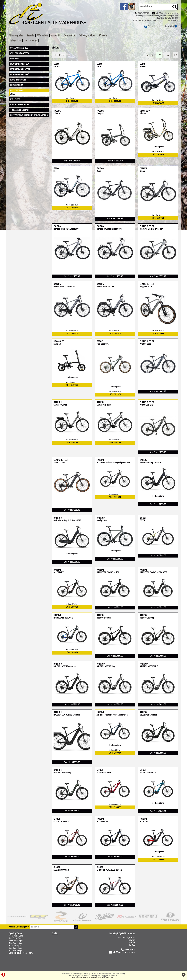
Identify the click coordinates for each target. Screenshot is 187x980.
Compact (100, 113)
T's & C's (103, 36)
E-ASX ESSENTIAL (104, 773)
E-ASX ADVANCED (61, 870)
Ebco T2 (57, 67)
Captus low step (60, 405)
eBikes (13, 94)
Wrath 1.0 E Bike (146, 405)
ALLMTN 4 (144, 821)
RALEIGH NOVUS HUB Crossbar (67, 715)
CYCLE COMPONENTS (20, 53)
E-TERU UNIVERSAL (148, 773)
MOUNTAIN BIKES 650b (20, 69)
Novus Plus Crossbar (148, 715)
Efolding (58, 344)
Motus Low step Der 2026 (150, 463)
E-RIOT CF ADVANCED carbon (109, 870)
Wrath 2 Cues (60, 463)
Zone (100, 171)
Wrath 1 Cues (146, 344)
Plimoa (144, 113)
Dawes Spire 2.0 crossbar (64, 287)
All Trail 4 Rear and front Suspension (112, 715)
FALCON (61, 111)
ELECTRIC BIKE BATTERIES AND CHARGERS (29, 115)
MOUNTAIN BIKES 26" (20, 64)
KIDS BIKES (15, 99)
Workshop (42, 36)
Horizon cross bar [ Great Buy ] (67, 229)
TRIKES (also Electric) (19, 110)
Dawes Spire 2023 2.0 (105, 287)
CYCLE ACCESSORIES (19, 48)
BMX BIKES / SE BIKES (20, 105)
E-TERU (143, 520)
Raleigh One (102, 520)
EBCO (60, 64)
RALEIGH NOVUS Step (106, 666)
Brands (30, 36)
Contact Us (69, 36)
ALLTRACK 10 (102, 821)
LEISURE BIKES (17, 85)
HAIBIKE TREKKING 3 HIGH (108, 572)
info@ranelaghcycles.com (167, 13)
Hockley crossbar (104, 618)
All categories (16, 36)
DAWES (146, 169)
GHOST (147, 518)
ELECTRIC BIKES (17, 90)
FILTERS (59, 55)
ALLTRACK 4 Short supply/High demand (113, 463)
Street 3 (143, 67)
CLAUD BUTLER (158, 226)
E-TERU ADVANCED (62, 821)
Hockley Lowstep (147, 618)
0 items (149, 26)
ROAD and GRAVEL (18, 80)
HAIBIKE (115, 460)
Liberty (57, 113)
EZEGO (107, 341)
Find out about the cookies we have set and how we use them (93, 978)
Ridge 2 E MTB (146, 287)
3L (56, 171)
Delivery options (87, 36)
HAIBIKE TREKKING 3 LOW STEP (153, 572)
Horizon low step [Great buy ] (109, 229)
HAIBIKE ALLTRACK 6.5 (63, 618)
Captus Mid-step (103, 405)
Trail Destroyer (103, 344)
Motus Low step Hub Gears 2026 (67, 520)
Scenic (143, 171)
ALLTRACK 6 (59, 572)
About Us (56, 36)
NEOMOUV (148, 111)
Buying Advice (15, 40)
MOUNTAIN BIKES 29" (20, 75)
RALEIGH (65, 402)
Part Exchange (31, 40)
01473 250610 (143, 13)
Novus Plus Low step (62, 773)
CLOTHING (15, 59)
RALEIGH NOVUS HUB (149, 666)
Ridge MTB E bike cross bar (151, 229)
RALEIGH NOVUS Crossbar (65, 666)
